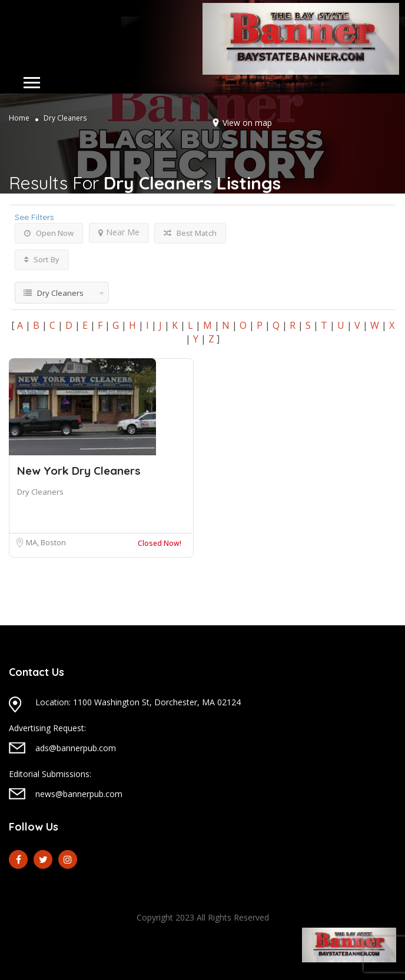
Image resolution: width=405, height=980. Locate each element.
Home (19, 118)
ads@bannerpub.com (76, 748)
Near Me (119, 232)
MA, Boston (46, 542)
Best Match (190, 233)
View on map (247, 123)
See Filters (34, 217)
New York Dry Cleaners (79, 471)
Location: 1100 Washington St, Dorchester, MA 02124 (138, 702)
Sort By (42, 259)
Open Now (49, 233)
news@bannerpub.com (79, 794)
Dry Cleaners (40, 492)
